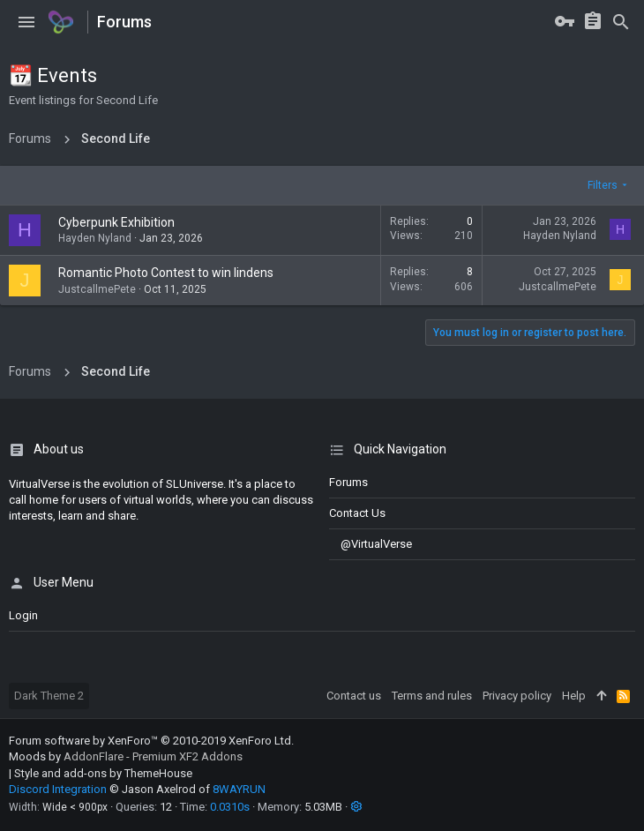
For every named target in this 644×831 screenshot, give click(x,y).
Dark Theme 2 (49, 696)
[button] (26, 22)
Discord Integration (58, 789)
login (23, 615)
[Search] (621, 22)
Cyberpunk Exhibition (116, 222)
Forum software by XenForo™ (151, 741)
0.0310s (230, 807)
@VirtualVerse (371, 544)
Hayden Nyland (95, 238)
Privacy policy (517, 696)
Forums (348, 482)
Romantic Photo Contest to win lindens (166, 273)
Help (574, 696)
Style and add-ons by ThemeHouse (103, 773)
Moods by (126, 756)
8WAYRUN (239, 789)
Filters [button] (603, 185)
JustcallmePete (97, 289)
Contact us (357, 513)
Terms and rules (432, 696)
